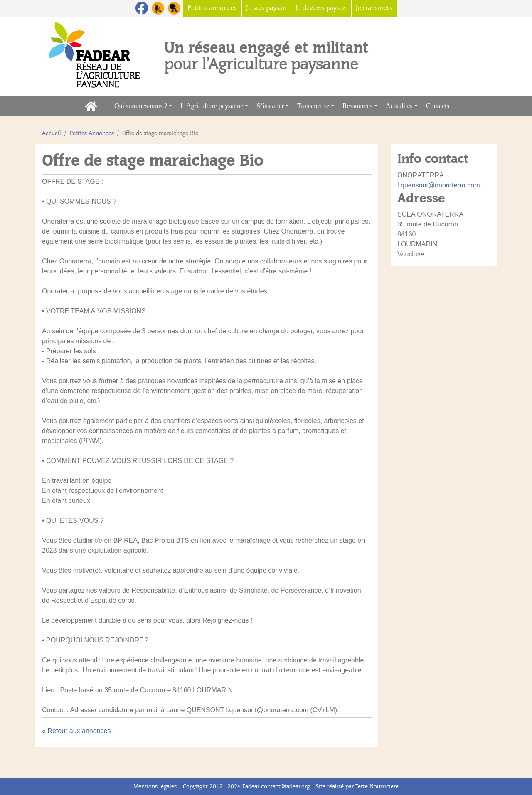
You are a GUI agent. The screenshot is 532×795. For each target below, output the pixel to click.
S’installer (270, 106)
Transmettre (313, 106)
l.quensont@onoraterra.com (439, 185)
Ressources (357, 106)
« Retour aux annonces (76, 731)
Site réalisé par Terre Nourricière (357, 786)
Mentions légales (155, 786)
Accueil (52, 133)
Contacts (440, 105)
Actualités (399, 106)
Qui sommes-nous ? (141, 106)
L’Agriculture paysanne (212, 106)
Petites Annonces (92, 133)
